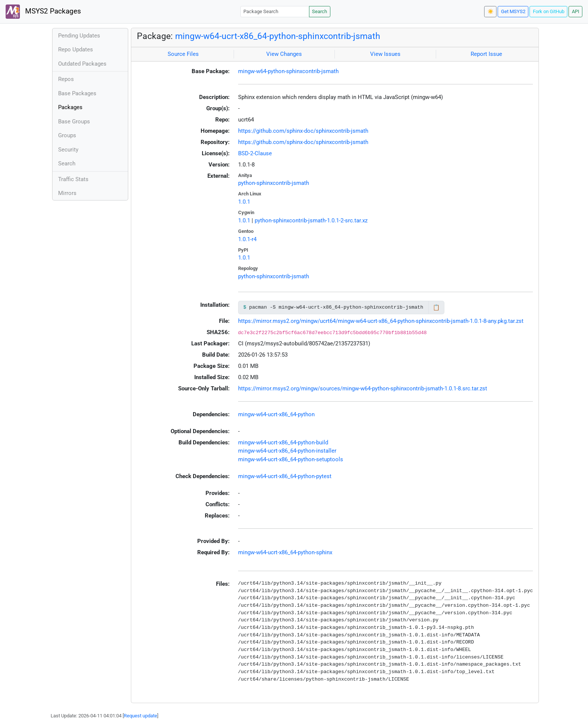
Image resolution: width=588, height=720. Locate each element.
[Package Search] (275, 11)
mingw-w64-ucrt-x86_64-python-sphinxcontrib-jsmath (278, 36)
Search (319, 11)
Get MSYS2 (513, 11)
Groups (67, 135)
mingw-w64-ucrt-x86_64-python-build (283, 442)
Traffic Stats (73, 179)
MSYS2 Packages (43, 12)
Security (68, 150)
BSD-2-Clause (255, 153)
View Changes (284, 54)
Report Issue (486, 54)
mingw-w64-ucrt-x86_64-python (276, 414)
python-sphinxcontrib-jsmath (274, 183)
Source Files (183, 54)
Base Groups (74, 121)
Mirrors (67, 193)
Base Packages (77, 93)
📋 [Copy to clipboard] (436, 307)
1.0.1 (244, 202)
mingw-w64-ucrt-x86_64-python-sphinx (285, 552)
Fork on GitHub (549, 11)
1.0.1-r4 (247, 239)
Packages (70, 107)
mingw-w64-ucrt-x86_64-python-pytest (285, 476)
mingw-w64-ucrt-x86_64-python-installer (287, 451)
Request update (140, 716)
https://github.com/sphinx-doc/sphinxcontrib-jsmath (303, 131)
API (576, 11)
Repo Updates (76, 49)
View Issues (385, 54)
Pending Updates (79, 36)
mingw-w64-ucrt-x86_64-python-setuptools (291, 459)
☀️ (490, 11)
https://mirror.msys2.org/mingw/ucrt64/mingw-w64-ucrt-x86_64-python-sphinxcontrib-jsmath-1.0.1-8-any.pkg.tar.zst (381, 321)
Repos (66, 79)
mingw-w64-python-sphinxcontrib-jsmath (288, 71)
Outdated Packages (82, 64)
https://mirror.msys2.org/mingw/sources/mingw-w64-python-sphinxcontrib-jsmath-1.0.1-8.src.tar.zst (363, 388)
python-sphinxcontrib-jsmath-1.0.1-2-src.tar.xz (311, 220)
